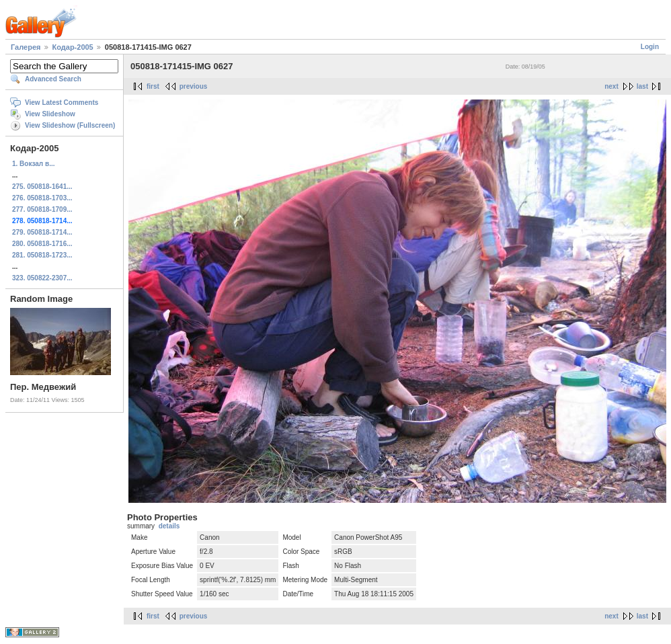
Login (650, 47)
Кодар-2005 (73, 47)
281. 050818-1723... (42, 255)
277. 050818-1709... (42, 209)
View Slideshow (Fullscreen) (70, 125)
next (611, 86)
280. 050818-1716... (42, 244)
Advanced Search (53, 79)
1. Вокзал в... (33, 164)
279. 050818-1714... (42, 232)
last (642, 86)
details (169, 526)
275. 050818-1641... (42, 187)
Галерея (26, 47)
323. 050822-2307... (42, 278)
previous (194, 86)
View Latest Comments (62, 103)
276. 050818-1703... (42, 198)
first (153, 86)
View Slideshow (50, 114)
